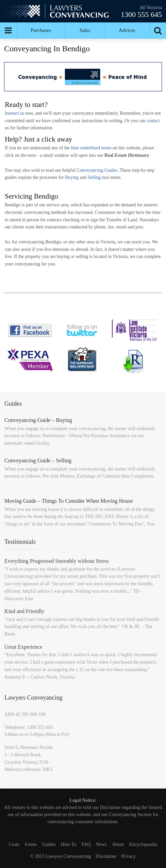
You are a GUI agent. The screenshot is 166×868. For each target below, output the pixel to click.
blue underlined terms (91, 148)
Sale (85, 30)
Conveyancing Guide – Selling (38, 460)
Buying (72, 177)
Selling (94, 177)
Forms (31, 844)
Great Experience (23, 647)
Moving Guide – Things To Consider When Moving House (69, 501)
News (101, 844)
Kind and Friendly (24, 611)
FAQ (86, 844)
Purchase (41, 30)
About (118, 844)
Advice (127, 30)
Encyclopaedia (143, 844)
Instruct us (14, 113)
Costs (14, 844)
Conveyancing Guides (97, 170)
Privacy (128, 856)
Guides (49, 844)
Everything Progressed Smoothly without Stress (57, 561)
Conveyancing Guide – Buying (38, 420)
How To (69, 844)
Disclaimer (110, 807)
